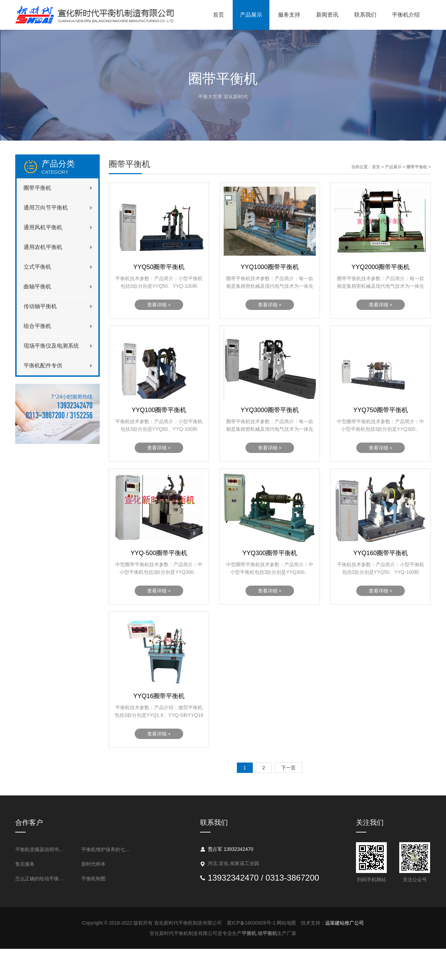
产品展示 (251, 15)
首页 (218, 15)
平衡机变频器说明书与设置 (42, 849)
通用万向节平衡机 (46, 208)
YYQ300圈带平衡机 (270, 553)
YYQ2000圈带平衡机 (381, 267)
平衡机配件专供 (43, 366)
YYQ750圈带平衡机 (381, 410)
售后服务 (25, 864)
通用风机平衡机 (43, 227)
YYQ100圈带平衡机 (159, 410)
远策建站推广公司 (345, 923)
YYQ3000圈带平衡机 (270, 410)
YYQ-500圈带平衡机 (159, 553)
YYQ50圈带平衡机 (159, 267)
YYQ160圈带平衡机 (381, 553)
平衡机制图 (93, 879)
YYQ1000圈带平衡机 (270, 267)
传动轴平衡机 (40, 306)
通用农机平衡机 (43, 247)
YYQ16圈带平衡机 (159, 696)
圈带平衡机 (37, 188)
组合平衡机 (37, 326)
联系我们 (365, 15)
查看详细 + (159, 305)
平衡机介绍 (406, 15)
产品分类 (70, 167)
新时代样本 (93, 864)
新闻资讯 (327, 15)
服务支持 (289, 15)
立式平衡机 (37, 267)
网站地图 (286, 923)
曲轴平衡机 (37, 287)
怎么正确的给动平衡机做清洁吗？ (42, 879)
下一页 (288, 768)
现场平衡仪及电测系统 (51, 346)
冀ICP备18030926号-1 (251, 923)
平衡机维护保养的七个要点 (108, 849)
